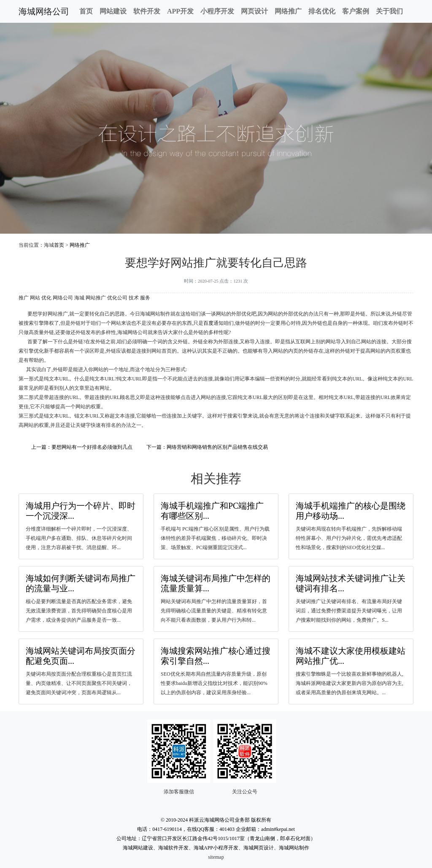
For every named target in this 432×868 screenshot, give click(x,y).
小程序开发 (217, 11)
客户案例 (356, 11)
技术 (134, 298)
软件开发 (147, 11)
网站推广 (96, 298)
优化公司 (117, 298)
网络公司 (63, 298)
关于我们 (389, 11)
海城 (79, 298)
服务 (145, 298)
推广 (24, 298)
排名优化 (322, 11)
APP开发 (180, 11)
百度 (208, 323)
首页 (86, 11)
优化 (46, 298)
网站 (35, 298)
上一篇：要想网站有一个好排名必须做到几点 (82, 447)
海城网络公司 (44, 11)
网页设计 (254, 11)
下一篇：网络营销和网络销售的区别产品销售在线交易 (207, 447)
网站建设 (113, 11)
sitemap (216, 857)
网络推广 (288, 11)
